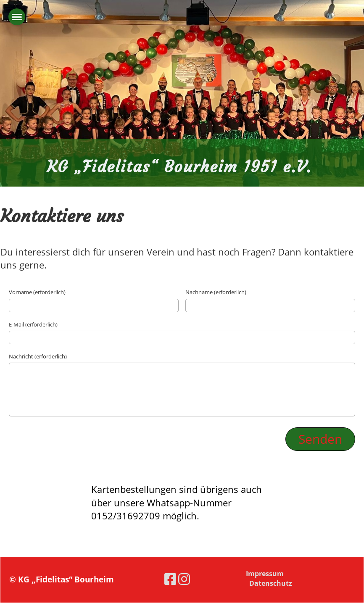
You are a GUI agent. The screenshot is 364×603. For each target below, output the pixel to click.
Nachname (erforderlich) (216, 292)
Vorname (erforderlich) (37, 292)
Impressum (265, 574)
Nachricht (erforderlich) (38, 356)
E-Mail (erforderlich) (33, 324)
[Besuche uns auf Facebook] (170, 579)
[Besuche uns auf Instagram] (184, 579)
